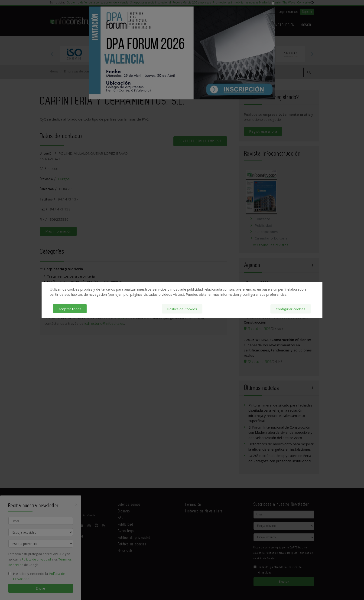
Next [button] (312, 54)
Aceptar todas (70, 309)
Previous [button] (52, 54)
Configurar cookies (291, 309)
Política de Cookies (182, 309)
